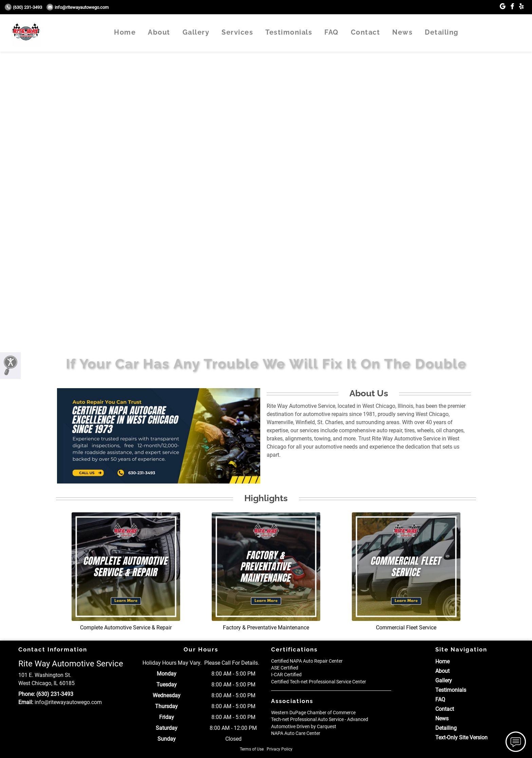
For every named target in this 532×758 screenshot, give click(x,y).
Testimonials (289, 32)
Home (125, 32)
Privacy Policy (280, 749)
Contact (366, 32)
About (159, 32)
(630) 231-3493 (23, 7)
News (402, 32)
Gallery (196, 32)
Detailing (442, 32)
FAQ (331, 32)
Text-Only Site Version (461, 737)
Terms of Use (252, 749)
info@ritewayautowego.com (78, 7)
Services (237, 32)
